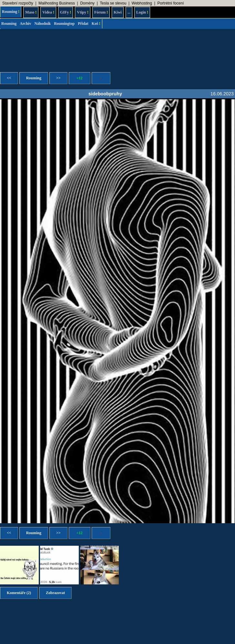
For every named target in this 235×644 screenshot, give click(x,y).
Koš (96, 24)
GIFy (66, 12)
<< (9, 78)
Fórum (101, 12)
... (129, 12)
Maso (31, 12)
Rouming (11, 12)
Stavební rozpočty (18, 3)
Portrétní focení (170, 3)
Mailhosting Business (57, 3)
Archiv (25, 24)
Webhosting (142, 3)
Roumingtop (64, 24)
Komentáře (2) (19, 593)
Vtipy (83, 12)
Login (142, 12)
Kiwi (118, 12)
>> (58, 78)
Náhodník (42, 24)
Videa (48, 12)
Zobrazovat (55, 593)
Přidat (83, 24)
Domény (87, 3)
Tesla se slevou (113, 3)
